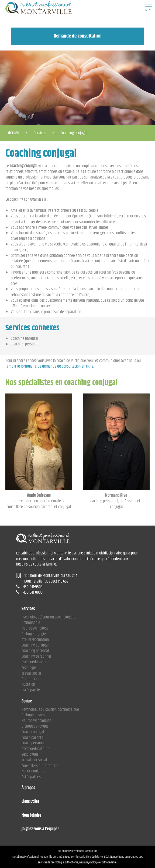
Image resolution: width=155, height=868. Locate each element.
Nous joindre (31, 816)
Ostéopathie (31, 690)
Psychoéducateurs (35, 749)
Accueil (14, 133)
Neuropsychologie (35, 628)
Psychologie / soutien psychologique (49, 617)
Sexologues (30, 754)
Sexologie (29, 668)
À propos (28, 788)
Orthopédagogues (35, 726)
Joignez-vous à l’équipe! (40, 829)
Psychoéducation (34, 662)
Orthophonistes (33, 715)
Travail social (31, 673)
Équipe (27, 702)
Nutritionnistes (33, 771)
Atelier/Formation (35, 640)
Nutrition (28, 684)
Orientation (30, 679)
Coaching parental (24, 339)
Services (28, 609)
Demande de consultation (78, 36)
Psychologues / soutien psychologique (50, 710)
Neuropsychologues (36, 721)
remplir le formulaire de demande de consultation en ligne (49, 366)
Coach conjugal (33, 732)
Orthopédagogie (34, 634)
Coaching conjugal (35, 645)
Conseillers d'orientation (40, 766)
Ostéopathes (31, 777)
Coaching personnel (25, 344)
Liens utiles (30, 802)
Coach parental (33, 738)
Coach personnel (34, 743)
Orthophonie (31, 623)
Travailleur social (34, 760)
